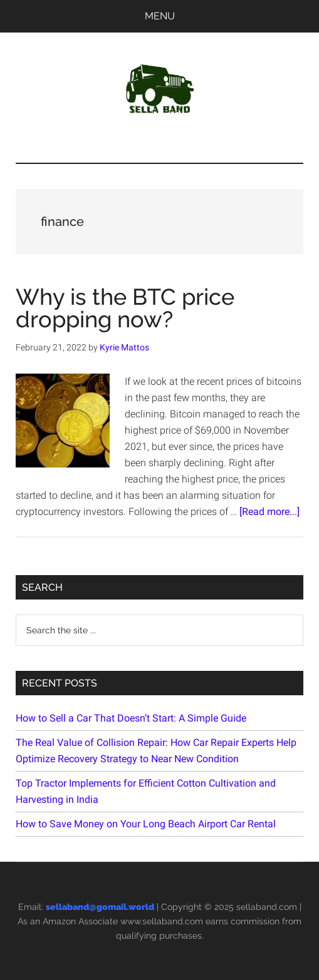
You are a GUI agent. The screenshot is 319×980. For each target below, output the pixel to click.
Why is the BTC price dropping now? (125, 308)
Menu (160, 16)
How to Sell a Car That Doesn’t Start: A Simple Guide (131, 718)
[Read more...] (269, 512)
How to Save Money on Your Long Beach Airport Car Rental (146, 824)
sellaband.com (267, 907)
